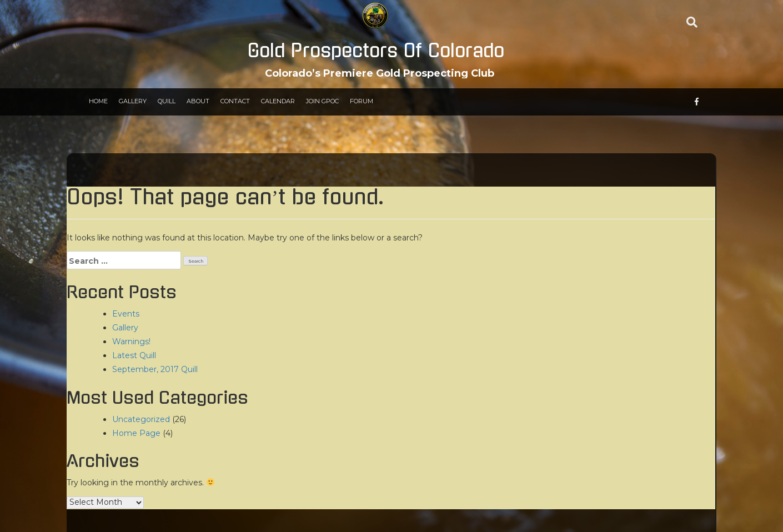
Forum (362, 101)
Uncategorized (141, 419)
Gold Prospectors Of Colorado (376, 51)
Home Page (136, 433)
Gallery (133, 101)
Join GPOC (322, 101)
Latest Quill (134, 355)
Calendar (278, 101)
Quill (167, 101)
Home (98, 101)
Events (126, 314)
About (198, 101)
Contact (235, 101)
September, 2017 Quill (155, 369)
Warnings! (131, 342)
